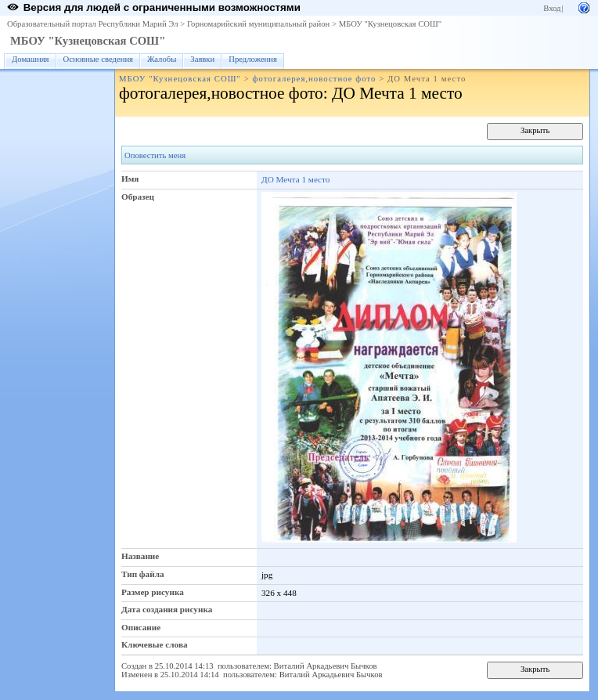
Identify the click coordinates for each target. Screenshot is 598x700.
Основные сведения (99, 59)
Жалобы (162, 59)
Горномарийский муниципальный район (258, 24)
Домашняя (31, 59)
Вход (552, 8)
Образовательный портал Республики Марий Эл (93, 24)
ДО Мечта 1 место (295, 179)
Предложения (253, 59)
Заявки (202, 59)
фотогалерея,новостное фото (314, 79)
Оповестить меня (155, 155)
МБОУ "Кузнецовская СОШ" (390, 24)
